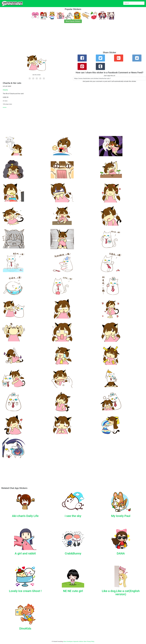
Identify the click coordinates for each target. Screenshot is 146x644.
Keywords (76, 641)
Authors (81, 641)
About (65, 641)
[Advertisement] (56, 38)
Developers (70, 641)
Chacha (5, 90)
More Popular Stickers (73, 21)
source (5, 107)
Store (85, 641)
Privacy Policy (91, 641)
